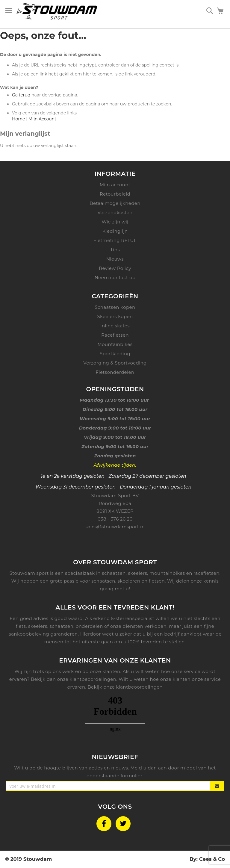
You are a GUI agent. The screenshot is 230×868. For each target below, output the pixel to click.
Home (18, 119)
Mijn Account (42, 119)
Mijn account (115, 185)
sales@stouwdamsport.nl (115, 527)
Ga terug (21, 95)
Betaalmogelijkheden (115, 203)
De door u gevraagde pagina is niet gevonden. (51, 55)
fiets (21, 626)
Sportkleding (115, 354)
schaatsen (62, 626)
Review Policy (115, 268)
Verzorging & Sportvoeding (115, 363)
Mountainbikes (115, 344)
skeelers (38, 626)
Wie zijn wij (115, 222)
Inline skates (115, 326)
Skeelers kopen (115, 316)
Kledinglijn (115, 231)
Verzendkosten (115, 213)
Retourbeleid (115, 194)
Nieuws (115, 259)
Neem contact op (115, 278)
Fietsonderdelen (115, 372)
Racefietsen (115, 335)
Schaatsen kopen (115, 307)
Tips (115, 250)
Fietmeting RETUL (115, 240)
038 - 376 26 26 (115, 519)
